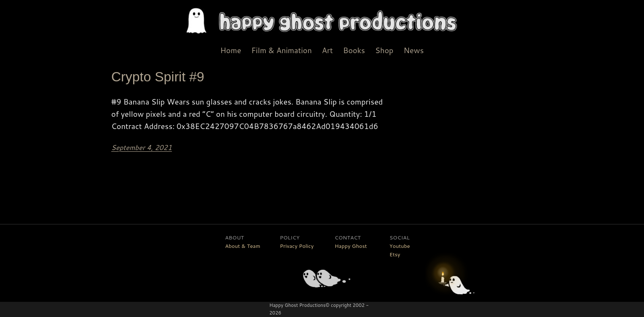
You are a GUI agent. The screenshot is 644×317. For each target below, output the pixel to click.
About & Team (243, 246)
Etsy (395, 254)
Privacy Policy (297, 246)
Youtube (400, 246)
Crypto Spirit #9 (158, 77)
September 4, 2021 (142, 147)
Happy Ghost (351, 246)
